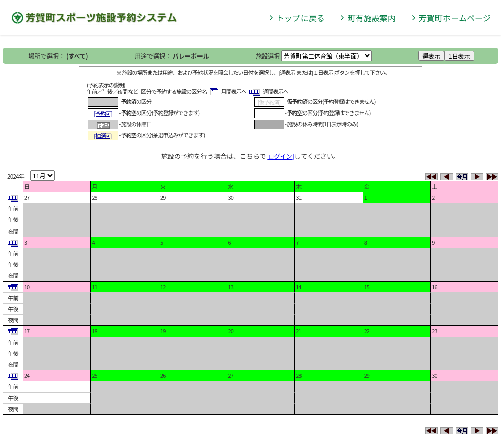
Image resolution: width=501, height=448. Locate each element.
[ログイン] (280, 156)
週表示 (431, 56)
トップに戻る (300, 18)
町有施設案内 (372, 18)
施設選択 (268, 56)
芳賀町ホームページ (455, 18)
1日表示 (459, 56)
